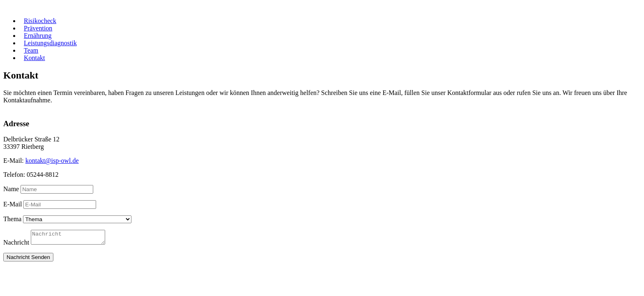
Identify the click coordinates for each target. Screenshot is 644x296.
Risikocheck (40, 21)
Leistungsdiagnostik (50, 43)
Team (31, 50)
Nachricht (16, 245)
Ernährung (38, 36)
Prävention (38, 28)
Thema (12, 219)
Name (11, 189)
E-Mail (13, 204)
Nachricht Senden (28, 260)
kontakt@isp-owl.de (52, 161)
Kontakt (34, 58)
